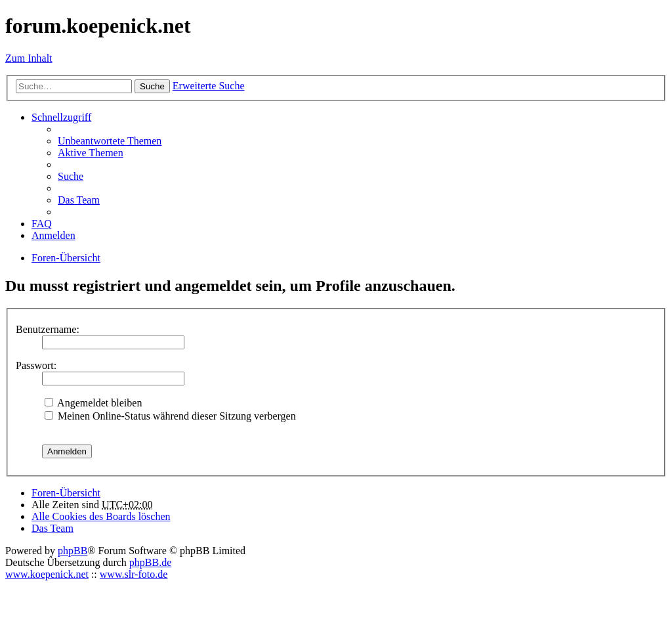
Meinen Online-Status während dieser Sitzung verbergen (170, 416)
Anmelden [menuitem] (53, 235)
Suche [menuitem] (71, 176)
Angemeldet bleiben (93, 403)
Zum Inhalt (29, 58)
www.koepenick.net (47, 574)
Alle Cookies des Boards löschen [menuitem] (101, 516)
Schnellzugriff (61, 117)
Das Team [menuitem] (79, 200)
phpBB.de (150, 562)
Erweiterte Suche (209, 86)
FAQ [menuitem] (42, 224)
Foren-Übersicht (66, 493)
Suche (152, 86)
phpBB (73, 551)
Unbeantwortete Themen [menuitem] (110, 141)
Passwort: (36, 365)
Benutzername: (48, 329)
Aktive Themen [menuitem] (91, 153)
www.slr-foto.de (134, 574)
